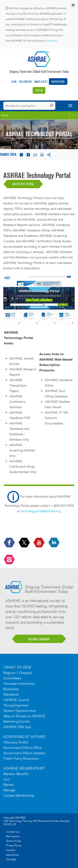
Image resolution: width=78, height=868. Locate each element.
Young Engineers (16, 705)
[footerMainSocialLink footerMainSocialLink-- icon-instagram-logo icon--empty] (10, 560)
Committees (12, 678)
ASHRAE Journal (16, 700)
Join (14, 82)
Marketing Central (17, 721)
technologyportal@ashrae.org (41, 511)
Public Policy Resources (21, 758)
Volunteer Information (19, 684)
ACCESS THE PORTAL (23, 184)
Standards (11, 694)
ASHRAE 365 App (17, 727)
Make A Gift (41, 82)
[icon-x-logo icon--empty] (25, 543)
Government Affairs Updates (24, 753)
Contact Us (12, 832)
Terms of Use (13, 841)
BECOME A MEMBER (39, 639)
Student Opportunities (20, 711)
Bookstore (58, 82)
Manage (9, 790)
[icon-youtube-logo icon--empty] (39, 543)
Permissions (13, 836)
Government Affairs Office (23, 748)
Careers (11, 850)
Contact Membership (19, 795)
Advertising (12, 855)
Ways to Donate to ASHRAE (24, 716)
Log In (39, 90)
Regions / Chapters (18, 673)
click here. (52, 41)
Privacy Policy (14, 845)
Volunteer (25, 82)
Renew (9, 785)
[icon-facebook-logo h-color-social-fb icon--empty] (10, 543)
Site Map (11, 859)
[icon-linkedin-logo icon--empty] (54, 543)
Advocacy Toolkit (16, 742)
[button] (73, 6)
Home (5, 115)
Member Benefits (16, 774)
